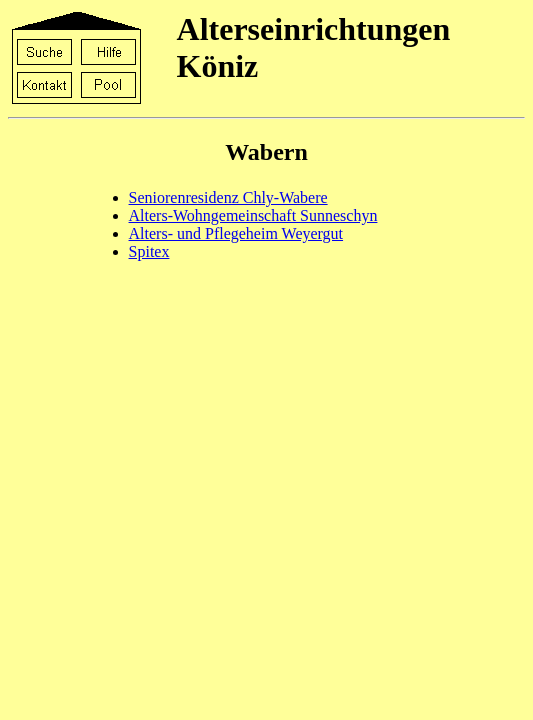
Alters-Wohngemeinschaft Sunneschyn (253, 215)
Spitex (149, 251)
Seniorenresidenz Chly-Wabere (228, 197)
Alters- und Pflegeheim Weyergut (236, 233)
